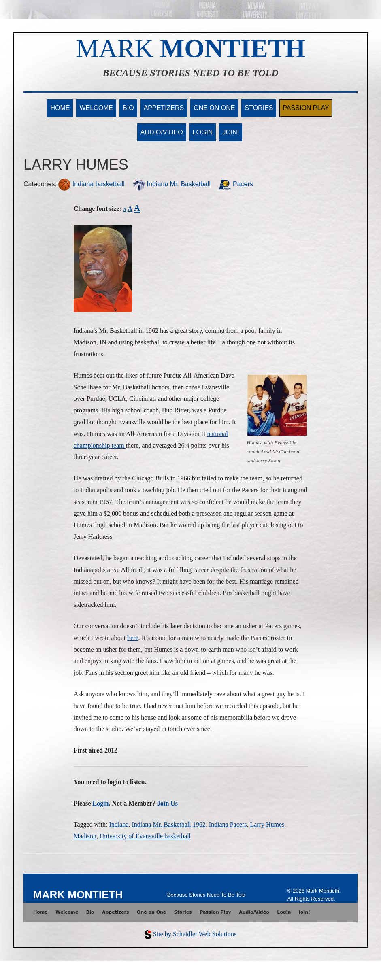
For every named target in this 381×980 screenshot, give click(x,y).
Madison (85, 836)
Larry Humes (267, 824)
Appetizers (164, 108)
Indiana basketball (91, 184)
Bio (128, 108)
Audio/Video (162, 132)
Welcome (96, 108)
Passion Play (306, 108)
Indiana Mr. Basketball (172, 184)
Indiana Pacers (228, 824)
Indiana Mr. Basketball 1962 (168, 824)
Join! (231, 132)
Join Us (167, 803)
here (133, 638)
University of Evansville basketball (145, 836)
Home (60, 108)
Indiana (119, 824)
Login (203, 132)
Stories (259, 108)
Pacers (236, 184)
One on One (214, 108)
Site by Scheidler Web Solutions (195, 934)
